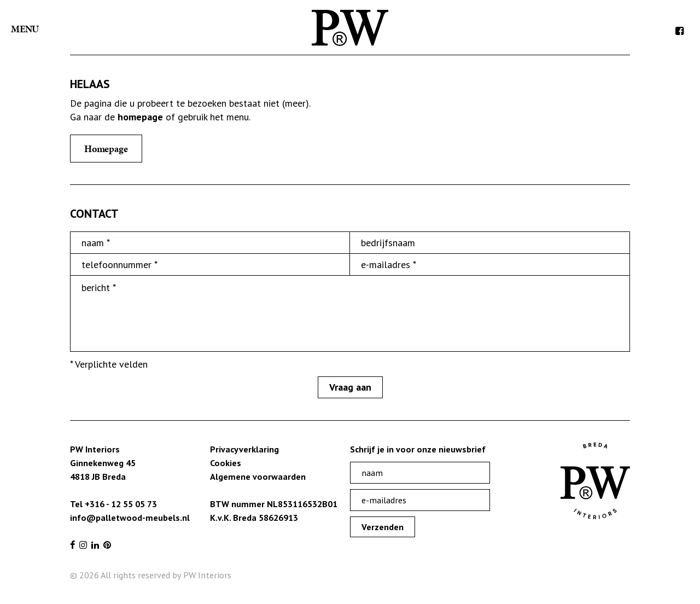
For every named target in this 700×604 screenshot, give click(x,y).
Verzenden (383, 527)
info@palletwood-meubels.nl (130, 518)
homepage (140, 117)
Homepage (106, 149)
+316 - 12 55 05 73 (121, 504)
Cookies (226, 463)
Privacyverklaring (244, 449)
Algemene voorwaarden (258, 477)
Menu (25, 29)
